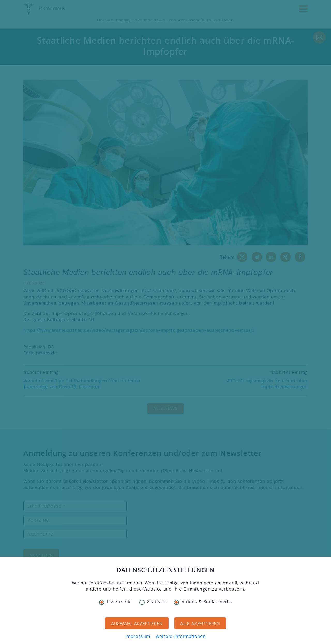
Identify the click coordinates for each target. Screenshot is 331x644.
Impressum (138, 636)
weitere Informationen (181, 636)
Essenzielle (115, 602)
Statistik (153, 602)
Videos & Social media (203, 602)
